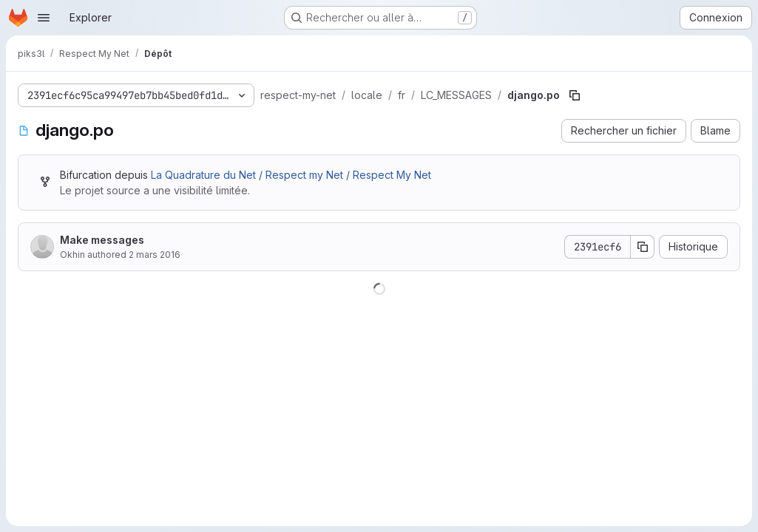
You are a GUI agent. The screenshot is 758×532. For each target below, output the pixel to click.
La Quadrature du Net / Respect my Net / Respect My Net (291, 175)
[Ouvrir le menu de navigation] (44, 18)
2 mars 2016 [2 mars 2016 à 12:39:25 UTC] (155, 255)
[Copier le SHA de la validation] (643, 247)
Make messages (102, 240)
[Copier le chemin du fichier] (575, 95)
